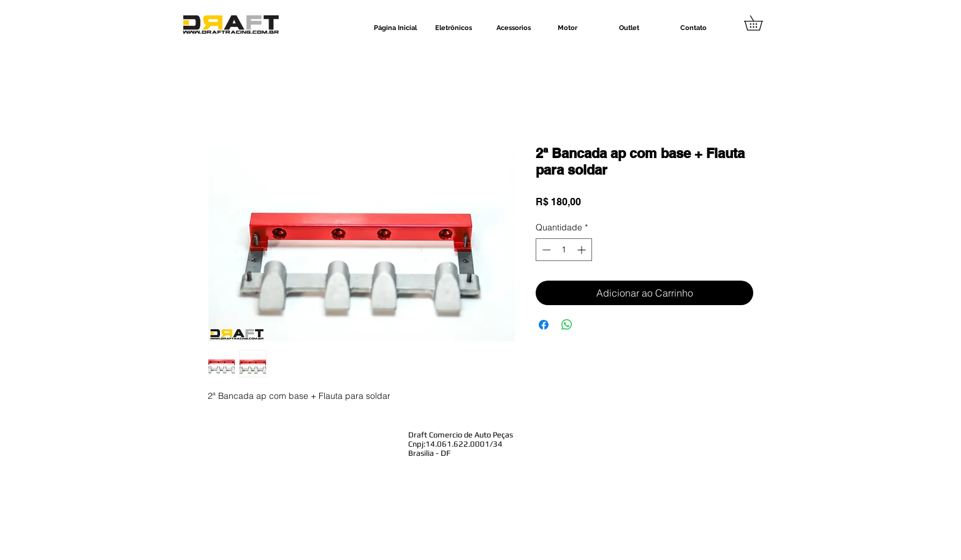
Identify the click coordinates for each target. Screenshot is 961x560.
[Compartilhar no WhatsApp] (567, 325)
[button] (761, 23)
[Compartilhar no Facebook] (544, 325)
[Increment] (583, 250)
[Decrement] (545, 250)
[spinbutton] (564, 250)
